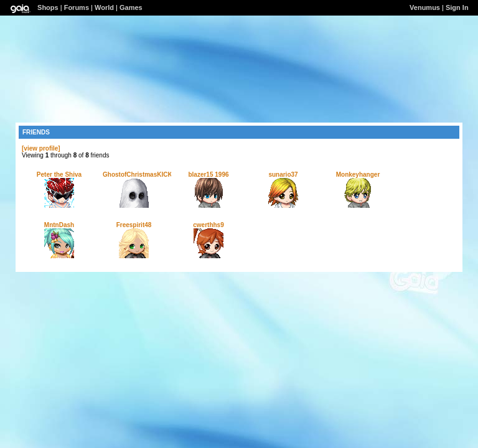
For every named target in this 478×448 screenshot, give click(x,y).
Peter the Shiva (59, 175)
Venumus (425, 7)
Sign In (457, 7)
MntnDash (59, 225)
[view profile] (41, 148)
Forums (77, 7)
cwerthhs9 (208, 225)
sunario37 (283, 175)
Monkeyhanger (358, 175)
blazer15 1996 (208, 175)
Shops (48, 7)
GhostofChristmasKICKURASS (148, 175)
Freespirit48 (134, 225)
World (104, 7)
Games (131, 7)
